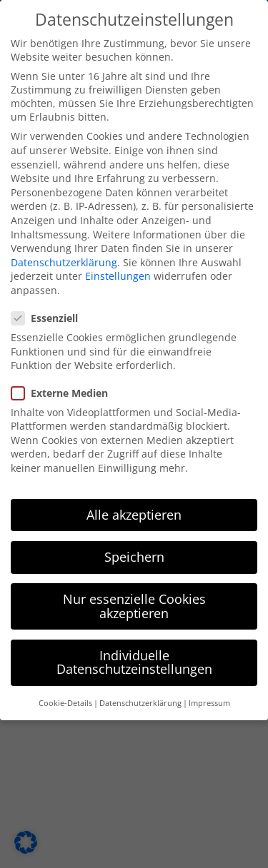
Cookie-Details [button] (65, 697)
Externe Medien (65, 387)
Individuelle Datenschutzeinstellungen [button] (134, 657)
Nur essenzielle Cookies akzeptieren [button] (134, 600)
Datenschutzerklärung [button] (140, 697)
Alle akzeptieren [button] (134, 509)
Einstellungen (118, 270)
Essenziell (50, 312)
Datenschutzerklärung (64, 257)
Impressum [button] (209, 697)
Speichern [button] (134, 551)
